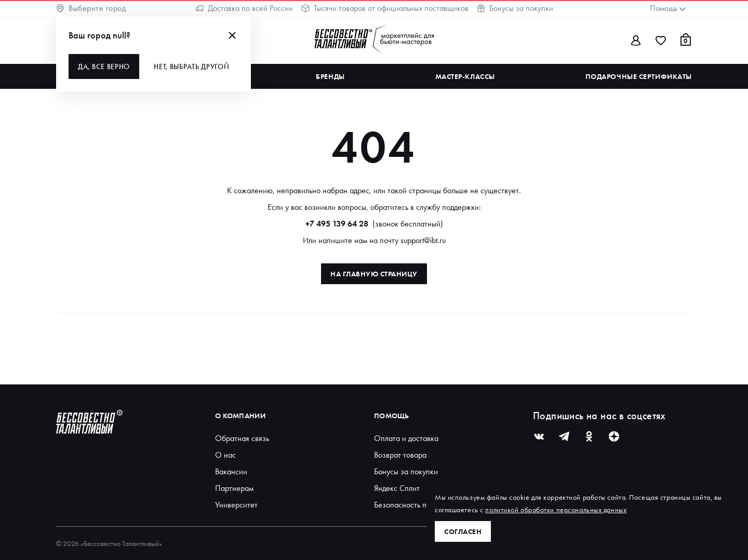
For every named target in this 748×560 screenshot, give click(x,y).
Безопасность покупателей (420, 505)
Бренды (330, 76)
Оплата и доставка (406, 438)
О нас (225, 455)
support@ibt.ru (423, 240)
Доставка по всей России (244, 8)
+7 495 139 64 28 (337, 224)
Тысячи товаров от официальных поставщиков (385, 8)
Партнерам (234, 488)
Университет (236, 505)
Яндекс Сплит (397, 488)
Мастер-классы (465, 76)
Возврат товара (400, 455)
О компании (240, 416)
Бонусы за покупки (515, 8)
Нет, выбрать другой (191, 66)
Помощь (392, 416)
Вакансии (231, 471)
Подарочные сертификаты (639, 76)
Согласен (463, 531)
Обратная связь (242, 438)
